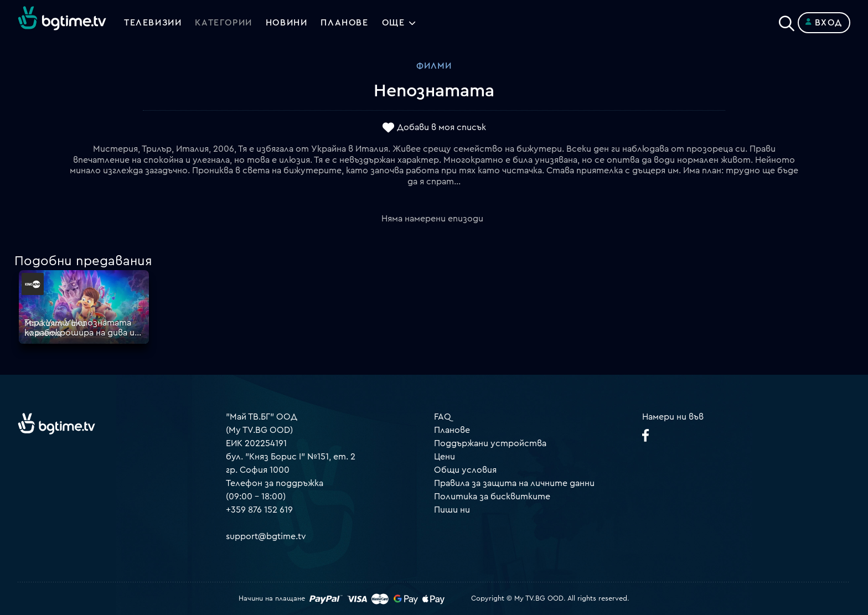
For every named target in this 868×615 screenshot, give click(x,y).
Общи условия (465, 470)
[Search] (787, 20)
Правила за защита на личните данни (514, 483)
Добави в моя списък (441, 128)
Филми (434, 66)
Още (394, 23)
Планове (452, 430)
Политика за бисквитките (492, 497)
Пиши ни (452, 510)
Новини (287, 23)
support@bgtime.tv (266, 536)
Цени (445, 457)
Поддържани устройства (490, 443)
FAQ (443, 417)
